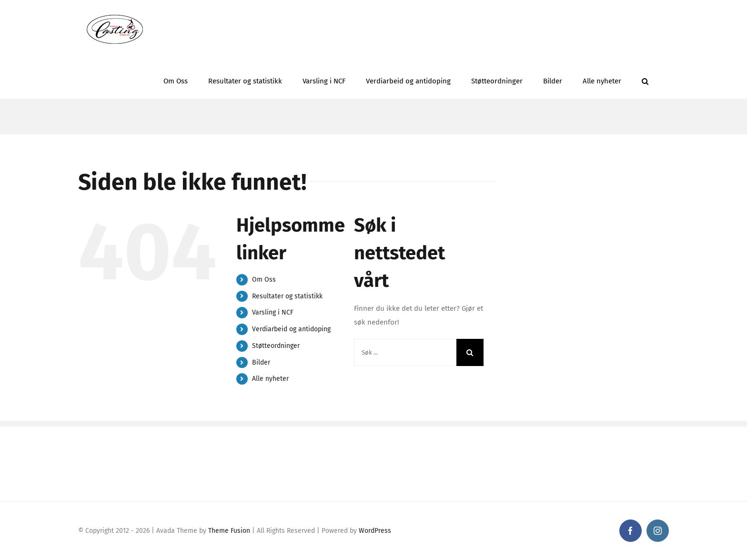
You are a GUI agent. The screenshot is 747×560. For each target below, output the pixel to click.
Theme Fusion (229, 531)
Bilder (261, 362)
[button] (645, 79)
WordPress (375, 531)
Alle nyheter (270, 379)
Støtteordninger (276, 346)
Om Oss (264, 280)
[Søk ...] (405, 352)
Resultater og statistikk (287, 296)
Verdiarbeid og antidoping (291, 329)
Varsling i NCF (273, 312)
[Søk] (470, 352)
